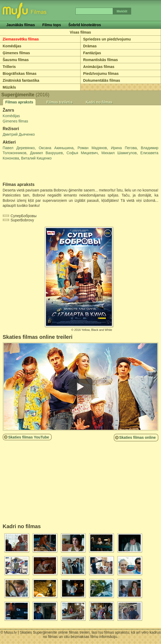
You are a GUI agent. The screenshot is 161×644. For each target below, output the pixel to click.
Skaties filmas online (138, 437)
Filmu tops (52, 25)
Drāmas (90, 46)
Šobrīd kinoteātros (85, 25)
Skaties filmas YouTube (29, 437)
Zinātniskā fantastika (21, 80)
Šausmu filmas (16, 60)
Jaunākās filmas (21, 25)
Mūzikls (9, 87)
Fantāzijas (92, 53)
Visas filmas (80, 32)
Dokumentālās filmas (102, 80)
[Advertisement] (34, 172)
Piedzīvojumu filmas (101, 74)
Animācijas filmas (99, 67)
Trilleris (9, 67)
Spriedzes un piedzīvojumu (107, 39)
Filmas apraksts (19, 102)
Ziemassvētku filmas (21, 39)
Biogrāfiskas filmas (20, 74)
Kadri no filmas (99, 102)
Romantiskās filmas (101, 60)
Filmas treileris (60, 102)
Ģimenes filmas (16, 53)
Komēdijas (12, 46)
